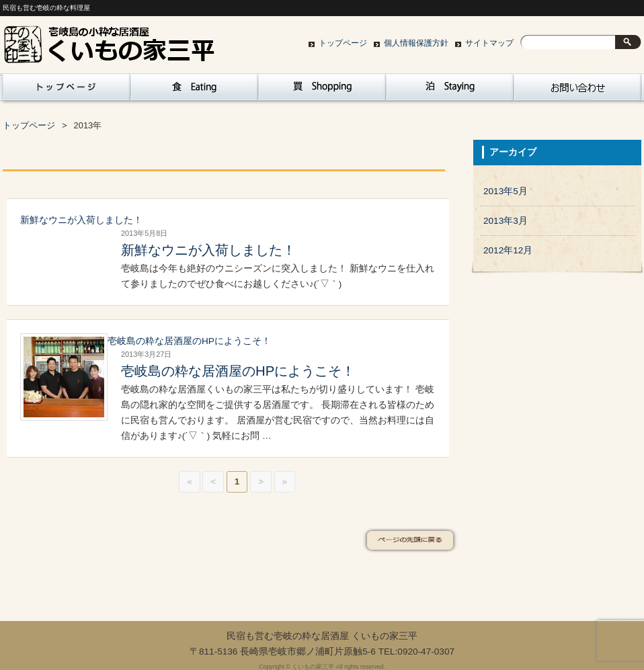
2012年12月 (508, 250)
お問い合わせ (577, 91)
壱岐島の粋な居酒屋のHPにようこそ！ (189, 341)
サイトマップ (489, 43)
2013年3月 (506, 221)
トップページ (343, 43)
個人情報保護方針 (416, 43)
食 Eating (194, 91)
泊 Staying (450, 91)
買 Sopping (322, 91)
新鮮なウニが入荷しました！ (81, 220)
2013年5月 (506, 191)
